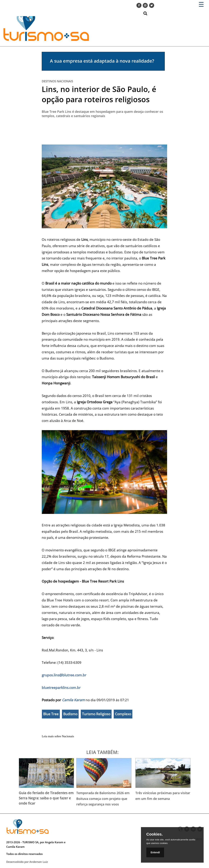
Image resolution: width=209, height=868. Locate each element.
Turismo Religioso (96, 714)
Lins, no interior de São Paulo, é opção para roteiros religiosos (99, 94)
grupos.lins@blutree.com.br (64, 675)
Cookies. (155, 834)
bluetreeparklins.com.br (61, 688)
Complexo (123, 714)
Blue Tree (51, 714)
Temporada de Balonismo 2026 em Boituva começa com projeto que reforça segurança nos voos (103, 799)
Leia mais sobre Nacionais (58, 736)
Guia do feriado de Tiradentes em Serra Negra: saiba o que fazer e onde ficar (46, 798)
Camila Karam (73, 700)
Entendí (155, 852)
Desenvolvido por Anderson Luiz (27, 862)
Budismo (70, 714)
